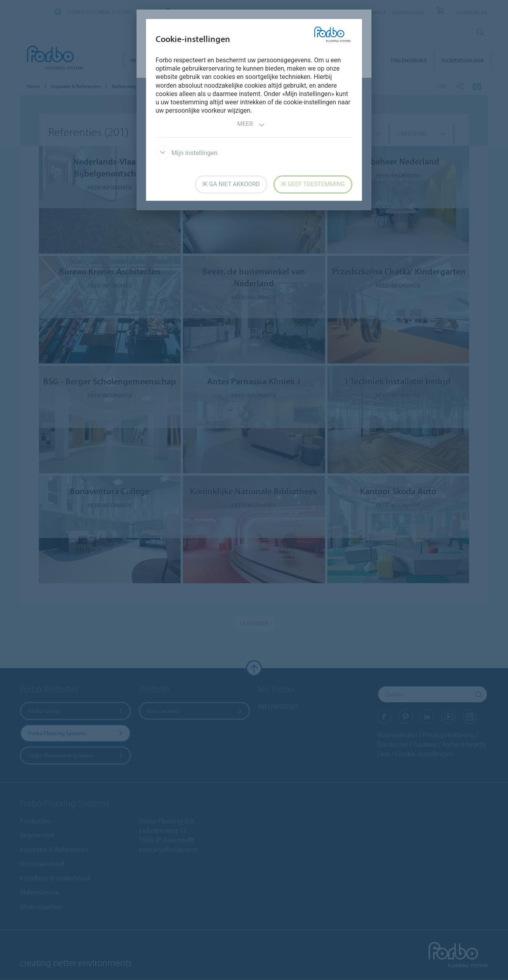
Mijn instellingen (187, 153)
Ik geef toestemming (313, 184)
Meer (251, 125)
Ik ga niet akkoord (231, 184)
